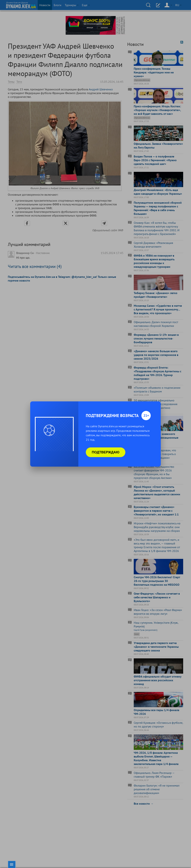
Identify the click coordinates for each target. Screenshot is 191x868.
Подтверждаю (106, 452)
